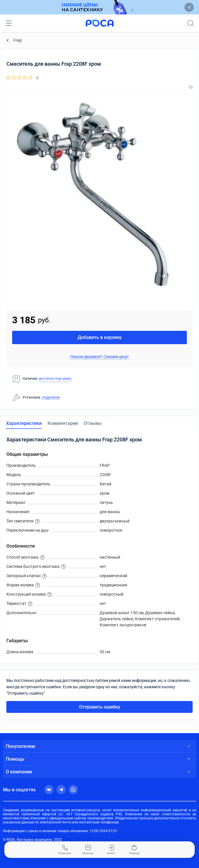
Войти (111, 850)
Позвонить (65, 850)
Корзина (134, 850)
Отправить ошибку (100, 707)
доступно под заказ (55, 379)
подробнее (51, 397)
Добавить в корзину (100, 337)
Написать (88, 850)
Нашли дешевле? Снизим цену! (99, 357)
